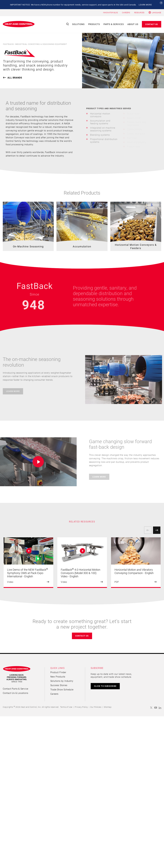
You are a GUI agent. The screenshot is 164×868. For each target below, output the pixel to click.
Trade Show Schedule (62, 689)
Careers (54, 694)
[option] (28, 563)
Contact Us (152, 24)
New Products (58, 677)
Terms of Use (66, 707)
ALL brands (15, 77)
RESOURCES (139, 12)
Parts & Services (114, 24)
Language (157, 12)
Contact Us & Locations (16, 693)
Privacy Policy (81, 707)
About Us (133, 24)
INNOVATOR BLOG (110, 12)
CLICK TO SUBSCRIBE (105, 686)
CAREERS (126, 12)
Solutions (78, 24)
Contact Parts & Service (15, 689)
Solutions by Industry (62, 681)
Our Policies (96, 707)
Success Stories (59, 685)
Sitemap (108, 707)
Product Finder (58, 672)
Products (94, 24)
